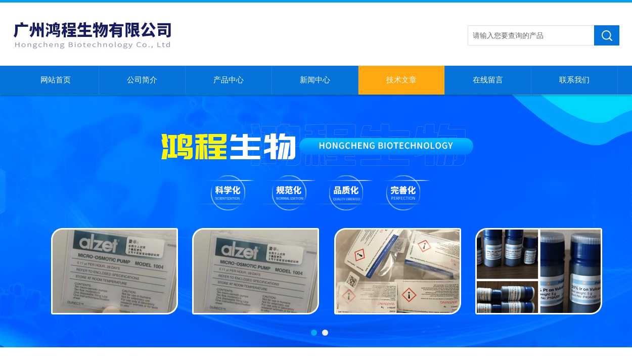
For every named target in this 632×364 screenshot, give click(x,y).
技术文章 (401, 80)
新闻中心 (315, 80)
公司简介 (142, 80)
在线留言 (488, 80)
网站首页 (56, 80)
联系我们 (574, 80)
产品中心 (229, 80)
